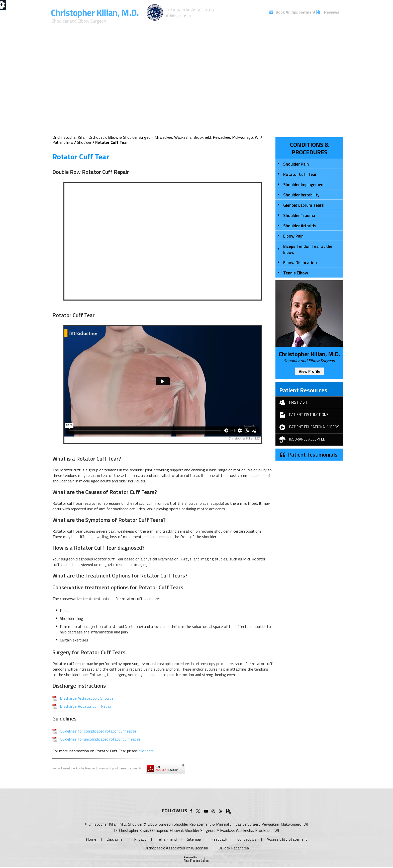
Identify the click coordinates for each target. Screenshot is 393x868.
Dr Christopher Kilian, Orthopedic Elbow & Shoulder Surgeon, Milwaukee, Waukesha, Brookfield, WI (197, 830)
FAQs (308, 27)
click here (146, 751)
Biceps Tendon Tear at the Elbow (308, 249)
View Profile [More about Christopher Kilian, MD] (309, 371)
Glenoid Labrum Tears (304, 205)
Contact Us (329, 27)
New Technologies (249, 27)
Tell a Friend (167, 839)
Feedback (219, 839)
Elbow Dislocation (300, 263)
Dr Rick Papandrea (234, 848)
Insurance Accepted (300, 440)
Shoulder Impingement (304, 185)
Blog (294, 27)
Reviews (332, 12)
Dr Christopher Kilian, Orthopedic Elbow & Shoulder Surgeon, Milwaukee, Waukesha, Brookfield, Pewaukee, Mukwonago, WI (156, 137)
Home (91, 839)
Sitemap (194, 839)
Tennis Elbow (296, 273)
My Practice (167, 27)
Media (278, 27)
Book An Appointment (291, 12)
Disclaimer (115, 839)
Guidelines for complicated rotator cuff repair (98, 731)
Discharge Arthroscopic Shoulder (87, 698)
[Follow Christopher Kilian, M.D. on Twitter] (199, 810)
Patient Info (214, 27)
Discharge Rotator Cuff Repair (86, 706)
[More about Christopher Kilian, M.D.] (95, 17)
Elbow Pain (293, 236)
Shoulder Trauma (299, 215)
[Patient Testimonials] (228, 810)
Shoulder (84, 142)
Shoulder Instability (301, 195)
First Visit (292, 403)
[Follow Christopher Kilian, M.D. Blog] (221, 810)
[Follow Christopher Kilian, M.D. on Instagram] (213, 810)
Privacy (140, 839)
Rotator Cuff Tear (300, 174)
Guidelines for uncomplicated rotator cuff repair (100, 739)
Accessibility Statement (287, 839)
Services (190, 27)
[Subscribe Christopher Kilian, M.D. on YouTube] (206, 810)
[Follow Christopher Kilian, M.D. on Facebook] (191, 810)
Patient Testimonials (313, 455)
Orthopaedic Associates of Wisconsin (176, 848)
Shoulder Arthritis (300, 226)
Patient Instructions (302, 415)
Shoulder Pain (296, 164)
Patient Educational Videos (307, 427)
